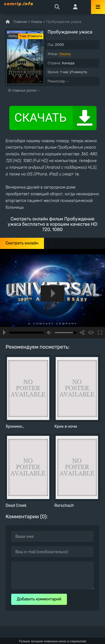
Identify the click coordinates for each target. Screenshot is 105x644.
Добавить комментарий (39, 599)
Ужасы (65, 54)
